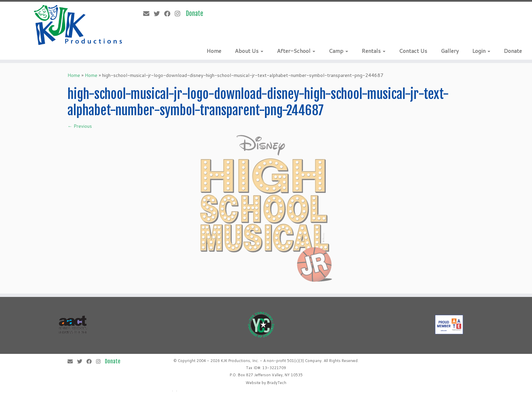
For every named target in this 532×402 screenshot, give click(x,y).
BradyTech (277, 383)
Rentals (374, 51)
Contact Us (413, 51)
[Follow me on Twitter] (159, 14)
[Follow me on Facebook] (169, 14)
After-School (296, 51)
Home (214, 51)
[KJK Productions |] (78, 25)
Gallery (450, 51)
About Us (249, 51)
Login (481, 51)
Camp (338, 51)
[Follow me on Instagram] (180, 14)
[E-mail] (148, 14)
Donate (513, 51)
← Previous (80, 126)
